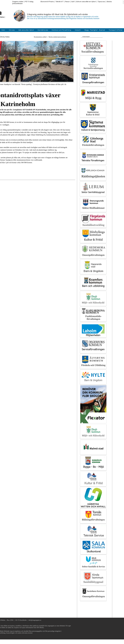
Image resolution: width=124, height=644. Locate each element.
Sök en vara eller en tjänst (86, 2)
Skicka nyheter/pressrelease (57, 37)
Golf (73, 2)
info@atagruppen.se (35, 620)
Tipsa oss (101, 2)
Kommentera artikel (40, 37)
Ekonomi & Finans (47, 2)
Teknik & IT (60, 2)
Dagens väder (18, 2)
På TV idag (29, 2)
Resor (67, 2)
